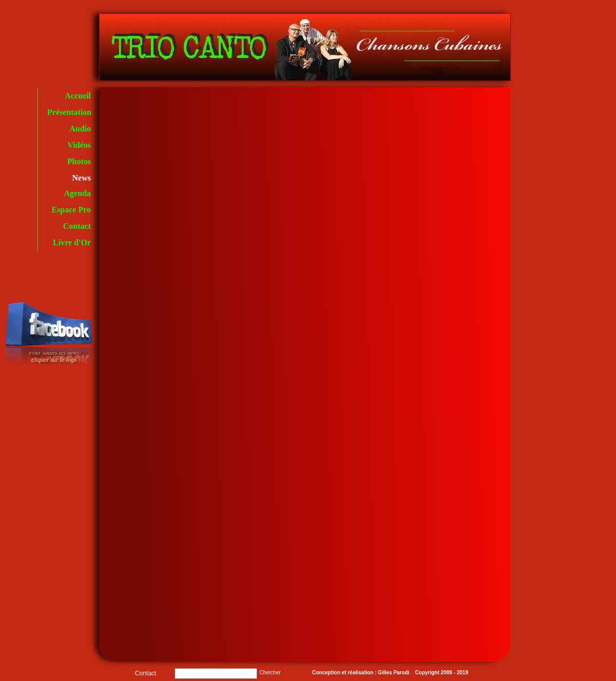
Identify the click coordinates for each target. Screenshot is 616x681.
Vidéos (79, 145)
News (82, 178)
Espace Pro (71, 210)
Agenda (78, 193)
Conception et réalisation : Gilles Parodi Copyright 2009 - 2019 (390, 673)
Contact (77, 226)
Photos (79, 161)
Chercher (270, 673)
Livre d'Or (72, 242)
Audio (80, 129)
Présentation (69, 112)
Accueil (78, 96)
